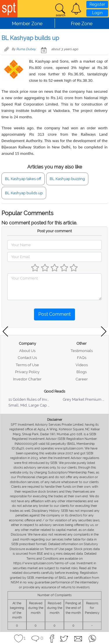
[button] (76, 9)
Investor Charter (27, 379)
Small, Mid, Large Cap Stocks (34, 405)
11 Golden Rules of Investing (33, 399)
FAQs (82, 358)
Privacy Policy (27, 372)
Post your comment (54, 231)
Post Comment (54, 314)
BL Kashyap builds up (24, 193)
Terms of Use (27, 365)
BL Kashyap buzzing (67, 179)
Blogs (82, 372)
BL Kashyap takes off (23, 179)
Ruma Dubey (26, 49)
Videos (82, 365)
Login (97, 13)
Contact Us (27, 358)
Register (97, 4)
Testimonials (82, 351)
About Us (27, 351)
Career (82, 379)
